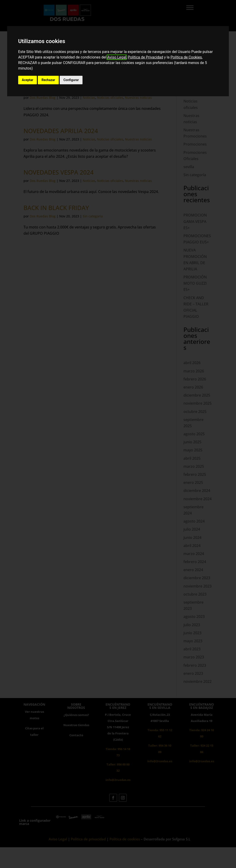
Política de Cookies (186, 57)
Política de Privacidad (145, 57)
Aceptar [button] (28, 80)
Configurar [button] (71, 80)
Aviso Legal (117, 57)
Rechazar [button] (48, 80)
